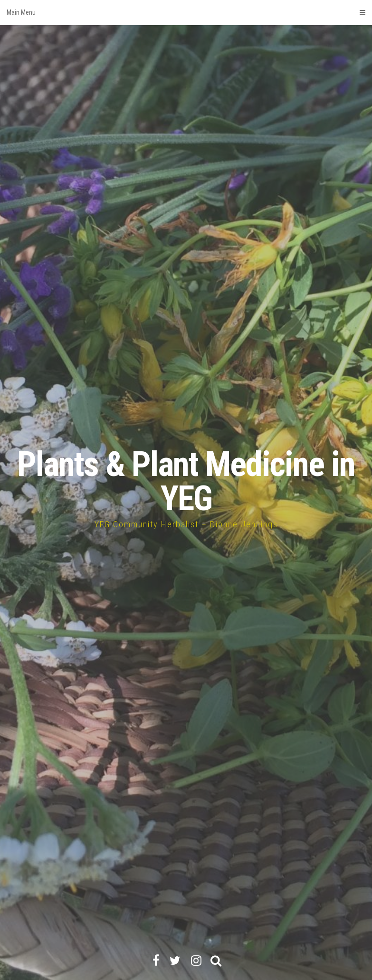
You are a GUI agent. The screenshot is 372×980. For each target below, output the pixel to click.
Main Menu (186, 12)
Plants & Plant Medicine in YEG (186, 481)
